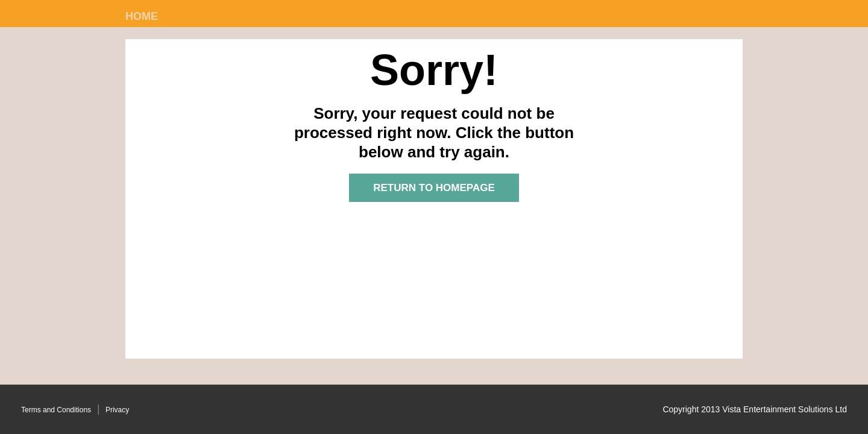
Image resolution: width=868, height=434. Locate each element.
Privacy (117, 410)
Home (142, 16)
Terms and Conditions (56, 410)
